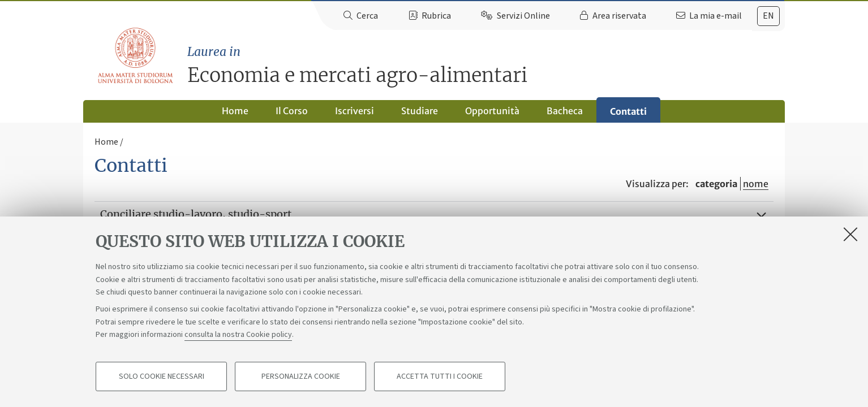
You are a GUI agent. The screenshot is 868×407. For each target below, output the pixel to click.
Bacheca (565, 111)
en (768, 16)
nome (756, 184)
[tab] (768, 16)
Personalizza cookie (301, 376)
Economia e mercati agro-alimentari (486, 65)
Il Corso (292, 111)
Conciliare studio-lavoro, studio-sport (196, 214)
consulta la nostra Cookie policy (238, 335)
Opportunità (492, 111)
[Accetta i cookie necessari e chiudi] (850, 234)
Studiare (420, 111)
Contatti (628, 111)
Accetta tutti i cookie (440, 376)
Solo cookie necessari (162, 376)
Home (235, 111)
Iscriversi (354, 111)
